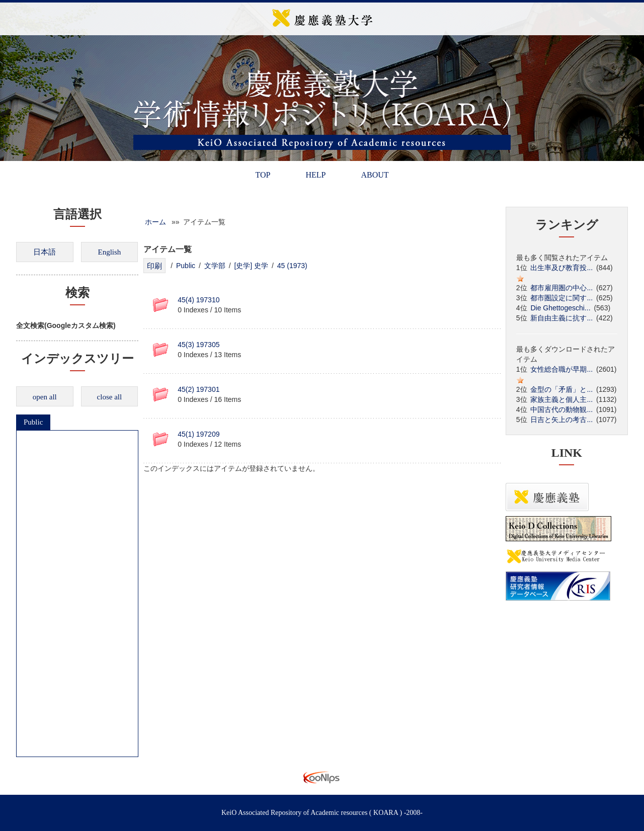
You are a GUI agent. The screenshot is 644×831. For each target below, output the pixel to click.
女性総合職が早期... (561, 369)
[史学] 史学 (251, 266)
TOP (263, 175)
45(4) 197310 (198, 300)
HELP (315, 175)
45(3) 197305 (198, 345)
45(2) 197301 (198, 389)
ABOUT (375, 175)
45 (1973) (292, 266)
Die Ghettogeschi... (560, 308)
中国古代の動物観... (561, 409)
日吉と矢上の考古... (561, 420)
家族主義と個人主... (561, 399)
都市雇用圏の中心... (561, 288)
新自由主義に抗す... (561, 318)
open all (45, 397)
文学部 (215, 266)
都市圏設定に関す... (561, 298)
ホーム (155, 222)
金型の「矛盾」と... (561, 389)
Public (33, 422)
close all (110, 397)
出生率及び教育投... (561, 268)
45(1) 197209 (198, 434)
